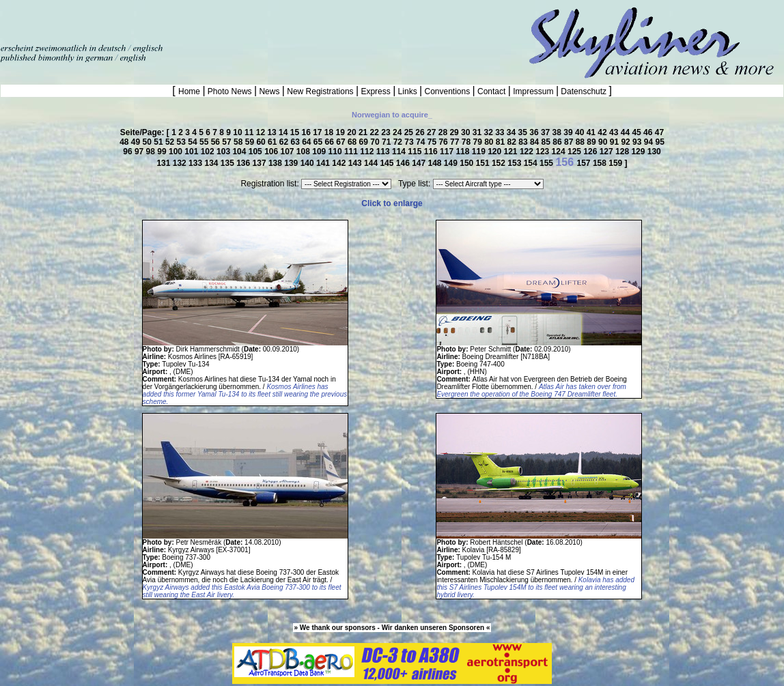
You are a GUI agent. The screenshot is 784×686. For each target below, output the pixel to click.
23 (387, 132)
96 (129, 152)
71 (388, 142)
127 (607, 152)
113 (384, 152)
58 (239, 142)
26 (421, 132)
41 (592, 132)
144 (372, 163)
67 (342, 142)
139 (292, 163)
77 (456, 142)
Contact (492, 91)
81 (502, 142)
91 (616, 142)
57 (228, 142)
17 (319, 132)
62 (285, 142)
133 (196, 163)
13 (273, 132)
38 (558, 132)
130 (654, 152)
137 (261, 163)
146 (404, 163)
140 (308, 163)
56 (217, 142)
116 (432, 152)
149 (452, 163)
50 (149, 142)
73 (410, 142)
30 (467, 132)
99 (163, 152)
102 (209, 152)
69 (365, 142)
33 (501, 132)
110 (336, 152)
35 (524, 132)
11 (250, 132)
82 (513, 142)
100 (177, 152)
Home (190, 91)
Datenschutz (584, 91)
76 (444, 142)
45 (638, 132)
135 (228, 163)
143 (356, 163)
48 (125, 142)
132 (181, 163)
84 (536, 142)
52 (171, 142)
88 (582, 142)
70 (376, 142)
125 (575, 152)
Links (407, 91)
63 (296, 142)
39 (569, 132)
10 (239, 132)
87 (570, 142)
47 (659, 132)
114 (400, 152)
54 (194, 142)
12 (262, 132)
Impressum (533, 91)
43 (615, 132)
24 (398, 132)
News (269, 91)
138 (276, 163)
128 (623, 152)
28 (444, 132)
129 (639, 152)
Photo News (230, 91)
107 (288, 152)
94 (650, 142)
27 (433, 132)
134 (212, 163)
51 (159, 142)
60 (262, 142)
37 (547, 132)
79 (478, 142)
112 (368, 152)
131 (164, 163)
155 (547, 163)
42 (603, 132)
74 (422, 142)
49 (137, 142)
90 (604, 142)
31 (478, 132)
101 (192, 152)
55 (205, 142)
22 (376, 132)
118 (463, 152)
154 (532, 163)
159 (616, 163)
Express (376, 91)
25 (410, 132)
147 (420, 163)
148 (436, 163)
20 (353, 132)
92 (627, 142)
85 (547, 142)
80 (490, 142)
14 (284, 132)
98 (152, 152)
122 (528, 152)
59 (251, 142)
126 (591, 152)
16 (307, 132)
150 (467, 163)
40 (581, 132)
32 (489, 132)
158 (601, 163)
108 (304, 152)
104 (240, 152)
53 (183, 142)
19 (342, 132)
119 (480, 152)
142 (340, 163)
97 (140, 152)
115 (416, 152)
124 (560, 152)
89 (592, 142)
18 (330, 132)
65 (319, 142)
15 (296, 132)
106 (272, 152)
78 (467, 142)
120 (495, 152)
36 (535, 132)
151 (484, 163)
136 (244, 163)
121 (512, 152)
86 (558, 142)
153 (515, 163)
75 (433, 142)
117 (448, 152)
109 (320, 152)
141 (324, 163)
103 (224, 152)
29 (455, 132)
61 (274, 142)
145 (388, 163)
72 (399, 142)
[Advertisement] (160, 20)
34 (513, 132)
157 (585, 163)
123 (543, 152)
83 (524, 142)
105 (256, 152)
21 (364, 132)
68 (353, 142)
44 (627, 132)
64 (308, 142)
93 (638, 142)
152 (500, 163)
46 (649, 132)
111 (352, 152)
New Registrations (320, 91)
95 (659, 142)
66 (331, 142)
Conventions (447, 91)
